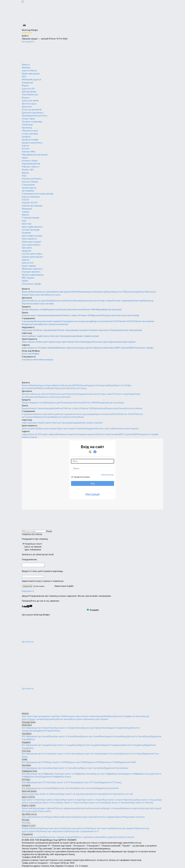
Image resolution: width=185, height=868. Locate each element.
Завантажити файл (48, 587)
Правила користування (84, 818)
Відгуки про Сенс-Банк (89, 754)
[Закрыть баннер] (23, 2)
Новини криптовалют (33, 257)
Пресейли (27, 248)
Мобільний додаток (32, 80)
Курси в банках (29, 71)
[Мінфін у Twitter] (26, 607)
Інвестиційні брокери (94, 717)
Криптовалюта (29, 239)
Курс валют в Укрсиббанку (67, 737)
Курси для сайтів (30, 101)
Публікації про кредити (123, 829)
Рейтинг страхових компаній (88, 838)
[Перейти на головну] (41, 53)
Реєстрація (32, 437)
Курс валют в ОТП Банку (64, 783)
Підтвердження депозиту (35, 116)
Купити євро (111, 795)
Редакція (51, 818)
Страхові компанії (31, 218)
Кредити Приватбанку (118, 729)
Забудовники (117, 330)
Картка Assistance (31, 197)
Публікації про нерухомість (51, 832)
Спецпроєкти (29, 357)
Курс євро (51, 717)
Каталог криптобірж (32, 254)
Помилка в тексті (33, 544)
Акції (24, 176)
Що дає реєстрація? (152, 809)
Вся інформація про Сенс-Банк (37, 754)
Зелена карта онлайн (33, 838)
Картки (25, 146)
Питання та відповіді (32, 122)
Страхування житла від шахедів (38, 194)
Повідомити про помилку (32, 534)
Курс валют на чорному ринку (76, 795)
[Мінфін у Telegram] (24, 607)
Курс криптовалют (31, 245)
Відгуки (25, 173)
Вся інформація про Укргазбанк (38, 769)
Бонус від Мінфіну (31, 351)
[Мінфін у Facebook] (22, 607)
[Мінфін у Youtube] (31, 607)
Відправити (28, 592)
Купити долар (98, 795)
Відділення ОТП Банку (110, 783)
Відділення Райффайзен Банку (56, 777)
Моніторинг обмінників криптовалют (89, 720)
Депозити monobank (86, 789)
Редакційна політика (134, 818)
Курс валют (28, 717)
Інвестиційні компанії (32, 236)
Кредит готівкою (111, 809)
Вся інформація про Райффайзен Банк (41, 775)
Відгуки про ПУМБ (77, 763)
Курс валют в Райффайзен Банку (76, 775)
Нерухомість (28, 327)
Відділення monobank (108, 789)
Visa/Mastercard (30, 95)
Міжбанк (26, 68)
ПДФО (25, 281)
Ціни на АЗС (28, 263)
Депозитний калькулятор (90, 809)
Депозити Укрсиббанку (139, 737)
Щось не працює (33, 547)
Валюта (26, 65)
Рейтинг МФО (29, 152)
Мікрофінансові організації (35, 155)
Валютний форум (31, 809)
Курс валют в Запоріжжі (119, 803)
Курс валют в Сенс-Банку (65, 754)
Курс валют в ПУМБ (58, 763)
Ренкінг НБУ (28, 170)
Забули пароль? (108, 474)
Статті (95, 832)
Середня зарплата (31, 272)
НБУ (24, 77)
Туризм (26, 212)
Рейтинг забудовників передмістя (73, 330)
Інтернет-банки (30, 161)
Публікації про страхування (78, 832)
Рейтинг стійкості (31, 167)
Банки (25, 158)
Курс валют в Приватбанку (68, 729)
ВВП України (28, 278)
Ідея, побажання (33, 550)
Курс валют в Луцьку (147, 800)
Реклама (26, 823)
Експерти (68, 818)
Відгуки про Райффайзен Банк (108, 775)
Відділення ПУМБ (127, 763)
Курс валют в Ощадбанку (65, 746)
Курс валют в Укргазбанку (67, 769)
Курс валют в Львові (93, 800)
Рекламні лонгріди (44, 360)
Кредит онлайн (36, 720)
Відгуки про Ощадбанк (90, 746)
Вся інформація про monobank (37, 789)
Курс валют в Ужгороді (95, 803)
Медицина (27, 209)
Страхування (28, 185)
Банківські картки (74, 717)
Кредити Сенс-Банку (110, 754)
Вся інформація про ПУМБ (35, 763)
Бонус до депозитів (32, 110)
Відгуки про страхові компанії (58, 838)
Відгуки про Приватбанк (94, 729)
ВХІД (92, 484)
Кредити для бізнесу (32, 143)
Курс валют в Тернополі (71, 803)
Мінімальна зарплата (32, 269)
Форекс (26, 98)
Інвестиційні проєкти (32, 227)
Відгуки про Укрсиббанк (93, 737)
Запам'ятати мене (82, 477)
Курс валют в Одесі (72, 800)
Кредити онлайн (30, 140)
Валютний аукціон (31, 74)
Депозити (27, 107)
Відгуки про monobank (64, 789)
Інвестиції (27, 224)
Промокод (27, 128)
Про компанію (29, 818)
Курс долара (40, 717)
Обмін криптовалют (32, 242)
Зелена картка (29, 188)
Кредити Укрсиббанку (116, 737)
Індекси (26, 260)
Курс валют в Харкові (52, 800)
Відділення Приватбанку (48, 731)
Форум (25, 86)
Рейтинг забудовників (45, 330)
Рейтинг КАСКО (30, 203)
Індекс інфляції (29, 266)
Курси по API (28, 89)
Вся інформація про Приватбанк (38, 729)
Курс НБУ (60, 717)
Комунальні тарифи (31, 284)
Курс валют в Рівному (142, 803)
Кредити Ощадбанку (112, 746)
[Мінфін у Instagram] (28, 607)
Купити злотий (125, 795)
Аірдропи (26, 251)
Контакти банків (30, 182)
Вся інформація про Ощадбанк (37, 746)
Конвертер (27, 83)
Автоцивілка (28, 191)
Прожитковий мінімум (33, 275)
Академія (26, 233)
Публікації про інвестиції (99, 829)
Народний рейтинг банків (57, 720)
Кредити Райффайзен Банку (137, 775)
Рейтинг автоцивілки (32, 206)
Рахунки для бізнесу (32, 179)
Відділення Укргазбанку (116, 769)
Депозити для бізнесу (33, 113)
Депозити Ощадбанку (133, 746)
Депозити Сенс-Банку (132, 754)
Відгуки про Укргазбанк (92, 769)
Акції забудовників (133, 330)
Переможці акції (30, 131)
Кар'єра (59, 818)
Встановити (28, 42)
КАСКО (25, 200)
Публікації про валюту (50, 829)
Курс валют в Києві (31, 800)
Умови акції (27, 125)
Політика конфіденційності (110, 818)
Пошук (49, 531)
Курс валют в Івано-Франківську (120, 800)
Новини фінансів (30, 829)
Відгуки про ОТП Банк (88, 783)
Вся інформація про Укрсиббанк (38, 737)
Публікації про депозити (74, 829)
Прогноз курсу (29, 104)
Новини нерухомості (100, 330)
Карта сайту (45, 812)
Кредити (26, 137)
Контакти (41, 818)
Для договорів (29, 92)
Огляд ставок (28, 119)
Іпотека (26, 149)
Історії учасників (30, 134)
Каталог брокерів (31, 230)
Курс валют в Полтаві (48, 803)
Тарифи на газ (131, 717)
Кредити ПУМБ (94, 763)
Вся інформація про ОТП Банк (37, 783)
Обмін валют (28, 795)
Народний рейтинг (31, 164)
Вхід (24, 437)
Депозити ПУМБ (110, 763)
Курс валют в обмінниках (48, 795)
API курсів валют (30, 812)
